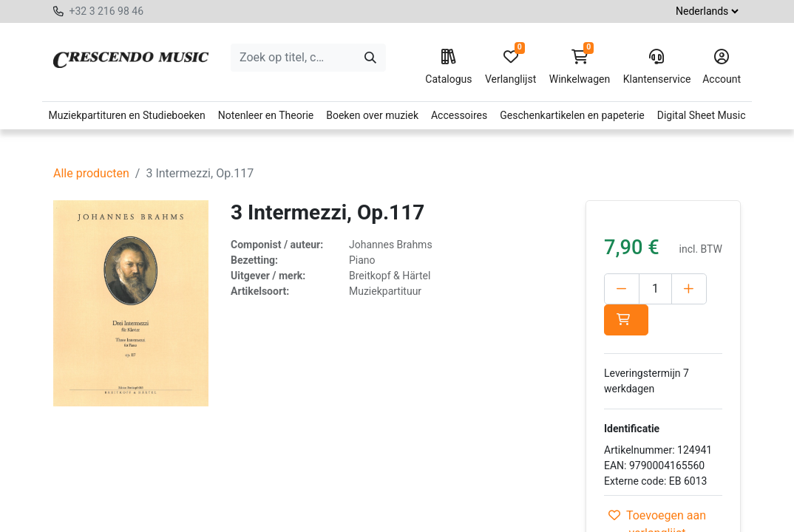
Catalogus (448, 67)
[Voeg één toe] (689, 289)
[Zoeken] (370, 58)
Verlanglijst (510, 67)
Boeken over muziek (372, 115)
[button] (626, 320)
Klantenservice (656, 67)
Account (722, 67)
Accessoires (459, 115)
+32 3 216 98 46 (106, 11)
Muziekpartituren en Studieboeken (126, 115)
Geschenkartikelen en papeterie (572, 115)
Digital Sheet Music (702, 115)
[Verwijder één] (622, 289)
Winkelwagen (580, 67)
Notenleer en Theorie (266, 115)
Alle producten (91, 173)
